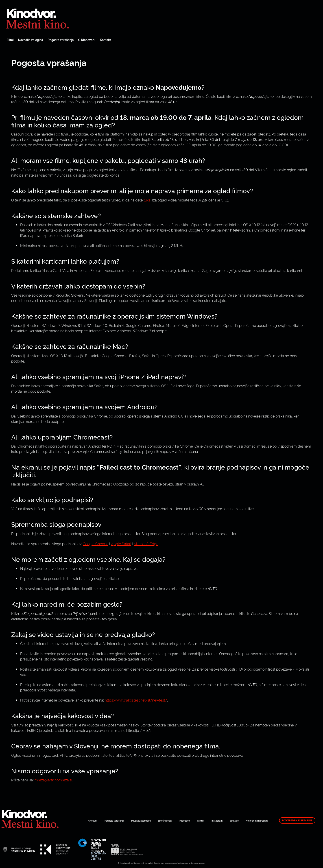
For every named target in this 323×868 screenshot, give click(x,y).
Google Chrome (96, 544)
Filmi (10, 40)
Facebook (185, 821)
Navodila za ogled (31, 40)
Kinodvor (93, 821)
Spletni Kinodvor (38, 18)
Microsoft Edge (146, 544)
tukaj (147, 200)
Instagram (217, 821)
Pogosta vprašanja (61, 40)
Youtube (234, 821)
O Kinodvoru (87, 40)
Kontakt (106, 40)
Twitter (201, 821)
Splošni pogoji (165, 821)
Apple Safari (121, 544)
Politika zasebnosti (141, 821)
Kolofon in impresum (257, 821)
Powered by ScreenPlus (297, 820)
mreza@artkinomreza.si (53, 780)
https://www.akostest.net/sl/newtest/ (136, 700)
